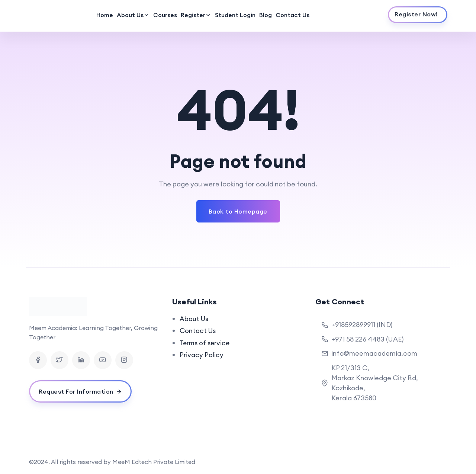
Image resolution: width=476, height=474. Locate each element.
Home (105, 15)
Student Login (235, 15)
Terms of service (206, 342)
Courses (165, 15)
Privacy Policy (202, 354)
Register (193, 15)
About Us (130, 15)
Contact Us (292, 15)
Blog (266, 15)
